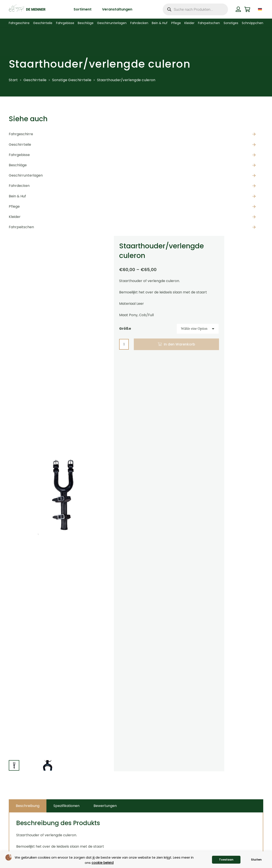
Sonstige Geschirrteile (72, 80)
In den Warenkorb (179, 344)
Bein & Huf (17, 196)
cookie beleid (103, 863)
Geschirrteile (35, 80)
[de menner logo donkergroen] (27, 9)
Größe (125, 329)
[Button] (238, 9)
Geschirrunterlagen (26, 175)
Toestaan (226, 860)
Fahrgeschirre (21, 134)
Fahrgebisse (19, 155)
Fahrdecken (19, 186)
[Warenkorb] (247, 9)
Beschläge (18, 165)
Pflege (14, 206)
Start (13, 80)
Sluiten (256, 860)
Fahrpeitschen (21, 227)
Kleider (15, 217)
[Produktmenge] (124, 344)
